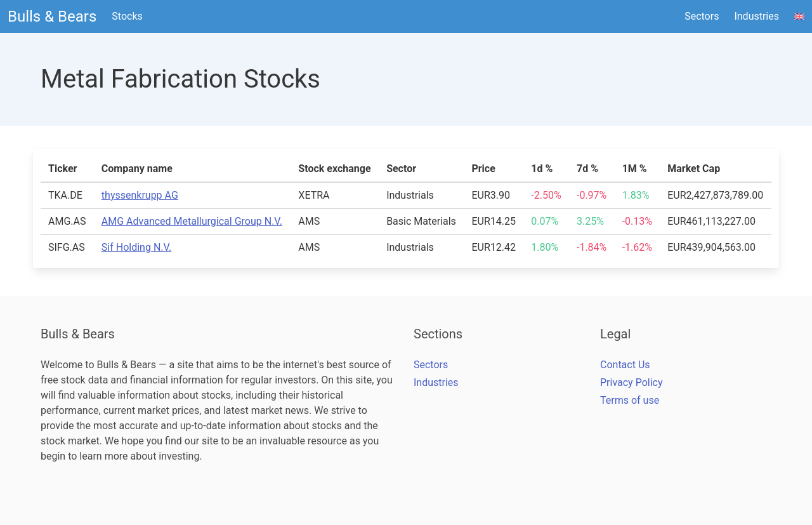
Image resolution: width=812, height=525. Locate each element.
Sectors (702, 16)
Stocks (127, 16)
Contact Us (625, 365)
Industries (756, 16)
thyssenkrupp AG (140, 195)
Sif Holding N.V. (136, 247)
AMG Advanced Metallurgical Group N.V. (192, 221)
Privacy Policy (632, 382)
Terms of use (630, 400)
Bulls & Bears (52, 17)
